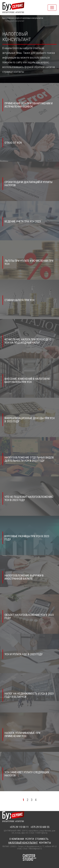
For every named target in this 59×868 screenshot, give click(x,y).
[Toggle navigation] (52, 8)
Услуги (29, 839)
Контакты (45, 843)
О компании (17, 839)
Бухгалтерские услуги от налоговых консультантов (23, 18)
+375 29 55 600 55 (40, 827)
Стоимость (42, 839)
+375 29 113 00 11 (19, 827)
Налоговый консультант (23, 843)
